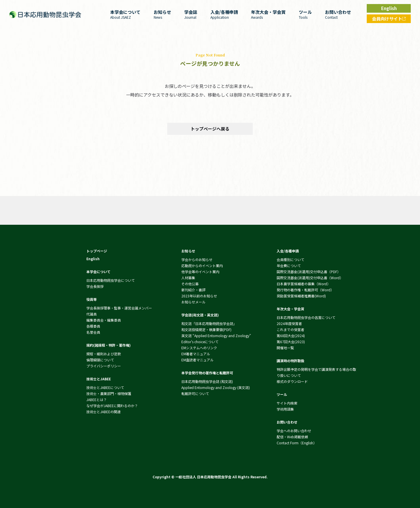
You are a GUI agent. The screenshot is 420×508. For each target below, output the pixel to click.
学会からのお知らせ (197, 259)
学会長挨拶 (95, 286)
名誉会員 (93, 332)
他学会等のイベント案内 (200, 272)
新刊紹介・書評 (193, 290)
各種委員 (93, 326)
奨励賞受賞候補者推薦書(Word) (301, 296)
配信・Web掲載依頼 (292, 437)
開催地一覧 (285, 348)
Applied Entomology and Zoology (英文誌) (216, 387)
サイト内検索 (287, 403)
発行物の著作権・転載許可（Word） (305, 290)
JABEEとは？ (97, 400)
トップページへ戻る (210, 129)
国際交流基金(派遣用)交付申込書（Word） (310, 278)
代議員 (92, 314)
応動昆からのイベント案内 (202, 266)
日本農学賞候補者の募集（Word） (304, 284)
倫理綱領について (100, 360)
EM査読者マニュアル (197, 360)
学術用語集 (285, 409)
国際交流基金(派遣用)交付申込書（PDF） (309, 272)
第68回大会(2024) (291, 336)
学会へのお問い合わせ (294, 431)
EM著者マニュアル (196, 354)
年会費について (289, 266)
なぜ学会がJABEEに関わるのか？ (112, 406)
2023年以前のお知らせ (199, 296)
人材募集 (188, 278)
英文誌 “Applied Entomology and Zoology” (216, 336)
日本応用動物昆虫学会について (111, 280)
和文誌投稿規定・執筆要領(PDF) (206, 329)
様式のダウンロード (292, 381)
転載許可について (195, 393)
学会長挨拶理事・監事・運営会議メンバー (119, 308)
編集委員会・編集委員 (104, 320)
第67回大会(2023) (291, 342)
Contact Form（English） (297, 443)
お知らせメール (193, 302)
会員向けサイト (391, 19)
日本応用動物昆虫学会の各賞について (306, 317)
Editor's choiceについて (200, 342)
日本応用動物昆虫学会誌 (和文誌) (207, 381)
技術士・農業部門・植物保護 (109, 393)
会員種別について (290, 259)
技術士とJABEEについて (105, 387)
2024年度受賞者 (289, 323)
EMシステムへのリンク (199, 348)
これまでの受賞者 (290, 329)
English (389, 8)
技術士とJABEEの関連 (103, 412)
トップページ (97, 251)
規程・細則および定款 (104, 354)
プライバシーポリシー (104, 366)
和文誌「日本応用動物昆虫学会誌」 (209, 323)
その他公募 (190, 284)
